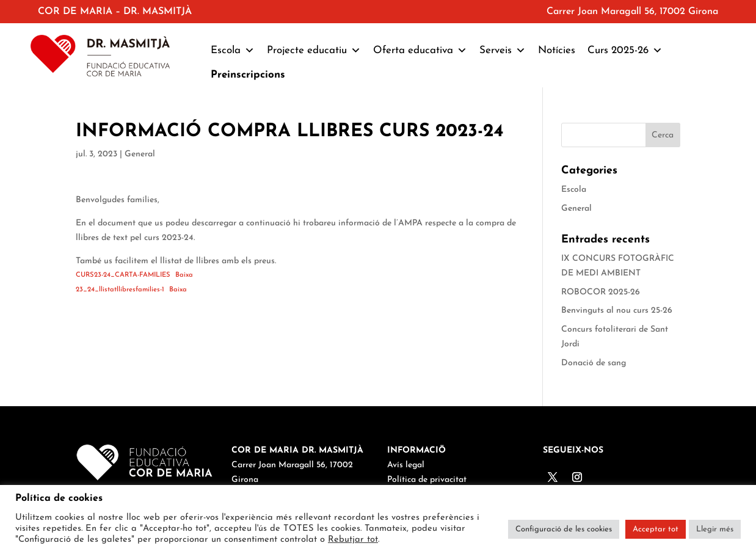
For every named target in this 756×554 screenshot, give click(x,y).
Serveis (503, 51)
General (140, 154)
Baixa (184, 275)
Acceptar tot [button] (656, 529)
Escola (233, 51)
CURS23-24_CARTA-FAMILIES (123, 275)
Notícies (557, 50)
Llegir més (715, 529)
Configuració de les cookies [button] (564, 529)
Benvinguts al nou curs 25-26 (617, 311)
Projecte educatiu (314, 51)
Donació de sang (594, 363)
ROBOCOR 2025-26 (601, 292)
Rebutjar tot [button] (353, 540)
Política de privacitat (427, 480)
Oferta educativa (420, 51)
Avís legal (406, 465)
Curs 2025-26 (625, 51)
